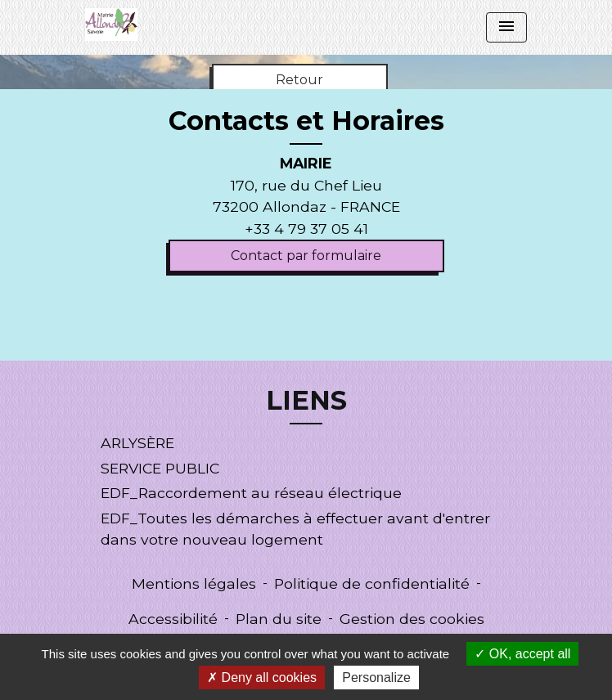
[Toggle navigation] (506, 27)
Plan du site (279, 619)
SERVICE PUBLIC (160, 468)
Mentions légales (194, 583)
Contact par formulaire (306, 256)
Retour (299, 80)
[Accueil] (111, 25)
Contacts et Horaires (306, 121)
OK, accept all (522, 654)
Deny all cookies (262, 678)
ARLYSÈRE (137, 443)
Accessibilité (173, 619)
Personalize (376, 678)
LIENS (306, 401)
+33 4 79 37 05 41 (306, 229)
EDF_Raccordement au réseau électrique (251, 493)
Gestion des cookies (412, 619)
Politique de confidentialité (372, 583)
